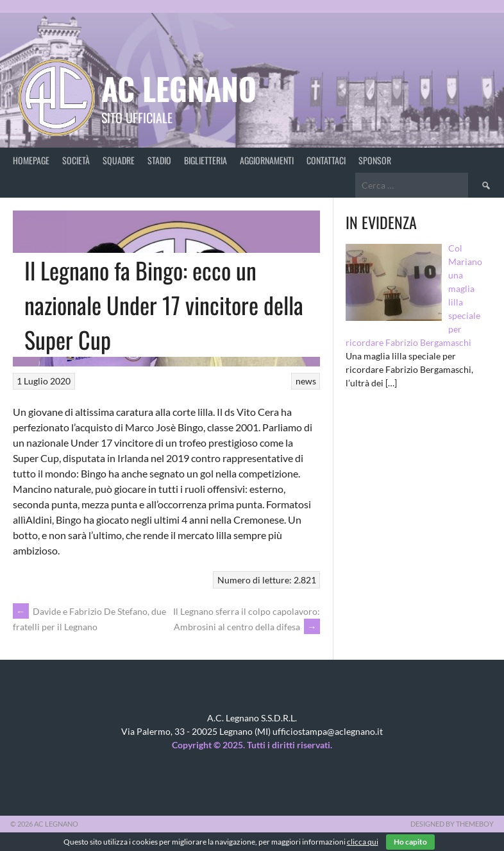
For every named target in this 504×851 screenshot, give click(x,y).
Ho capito (410, 842)
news (306, 381)
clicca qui (363, 842)
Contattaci (326, 160)
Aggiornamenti (267, 160)
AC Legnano (179, 88)
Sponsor (375, 160)
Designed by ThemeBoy (452, 824)
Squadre (119, 160)
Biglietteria (206, 160)
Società (76, 160)
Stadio (159, 160)
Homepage (31, 160)
